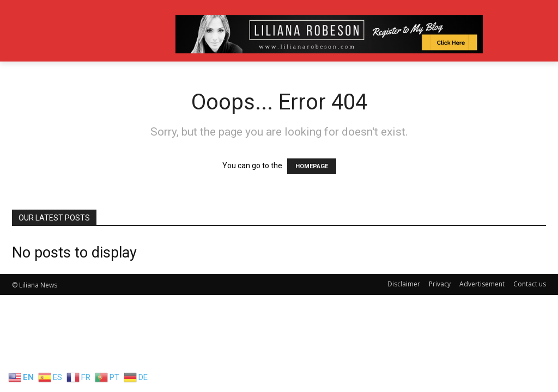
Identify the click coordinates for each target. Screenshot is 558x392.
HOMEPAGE (312, 166)
